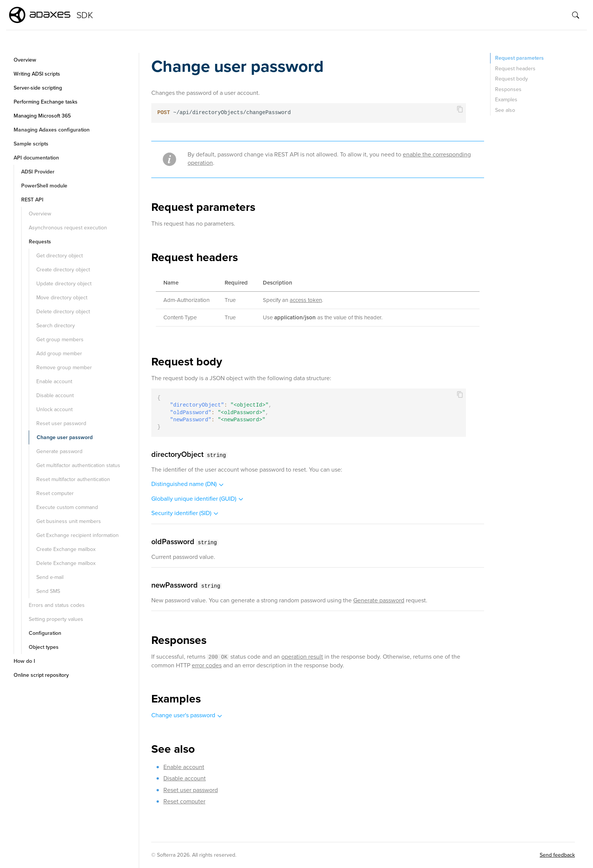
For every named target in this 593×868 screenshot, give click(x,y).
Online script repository (41, 675)
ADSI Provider (38, 172)
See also (505, 110)
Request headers (515, 69)
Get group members (60, 340)
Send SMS (48, 591)
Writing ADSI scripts (37, 74)
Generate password (59, 451)
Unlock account (54, 409)
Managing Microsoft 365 (42, 116)
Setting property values (56, 619)
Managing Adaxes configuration (52, 130)
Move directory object (62, 298)
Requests (40, 242)
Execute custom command (67, 507)
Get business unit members (69, 521)
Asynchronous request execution (68, 228)
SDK (85, 15)
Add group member (59, 354)
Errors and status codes (57, 605)
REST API (32, 200)
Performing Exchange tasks (46, 102)
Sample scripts (31, 144)
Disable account (55, 395)
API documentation (36, 158)
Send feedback (557, 855)
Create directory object (63, 270)
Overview (25, 60)
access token (306, 300)
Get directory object (60, 256)
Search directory (56, 326)
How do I (24, 661)
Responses (508, 89)
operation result (302, 657)
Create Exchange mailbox (66, 549)
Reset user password (61, 423)
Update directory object (64, 284)
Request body (512, 79)
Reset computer (55, 493)
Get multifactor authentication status (78, 465)
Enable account (54, 381)
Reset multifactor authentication (73, 479)
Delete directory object (63, 312)
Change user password (65, 437)
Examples (506, 100)
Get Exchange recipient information (78, 535)
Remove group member (64, 367)
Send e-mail (50, 577)
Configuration (45, 633)
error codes (207, 665)
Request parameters (519, 58)
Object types (44, 647)
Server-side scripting (38, 88)
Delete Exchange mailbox (66, 563)
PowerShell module (44, 186)
